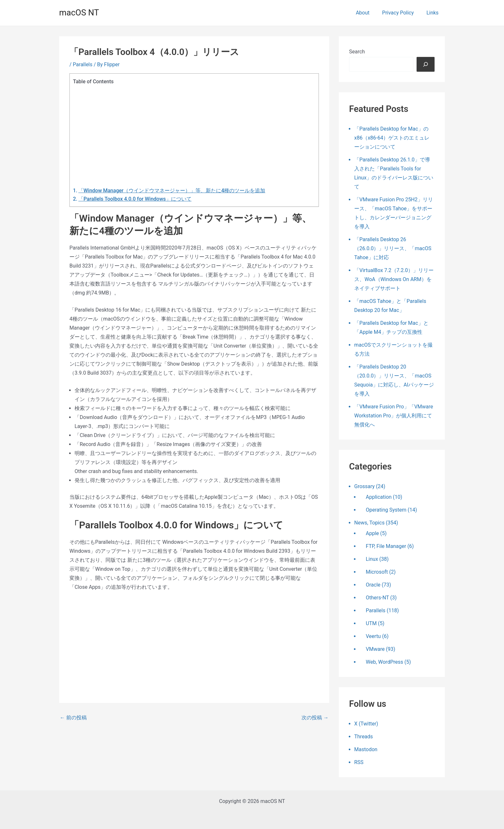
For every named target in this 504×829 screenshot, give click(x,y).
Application (379, 497)
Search (357, 52)
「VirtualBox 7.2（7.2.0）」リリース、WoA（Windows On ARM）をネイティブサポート (394, 279)
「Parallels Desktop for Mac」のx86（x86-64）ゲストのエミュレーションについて (392, 138)
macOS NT (79, 13)
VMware (375, 649)
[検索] (426, 64)
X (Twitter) (366, 724)
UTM (371, 623)
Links (434, 13)
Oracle (373, 585)
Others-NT (377, 598)
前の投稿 (73, 718)
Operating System (386, 510)
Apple (372, 533)
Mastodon (366, 749)
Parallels (83, 64)
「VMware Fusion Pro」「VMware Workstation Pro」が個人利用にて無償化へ (394, 416)
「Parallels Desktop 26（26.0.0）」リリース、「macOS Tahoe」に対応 (393, 248)
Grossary (364, 486)
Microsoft (377, 572)
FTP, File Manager (386, 546)
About (369, 13)
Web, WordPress (384, 662)
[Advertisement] (193, 133)
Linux (372, 559)
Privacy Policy (402, 13)
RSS (359, 762)
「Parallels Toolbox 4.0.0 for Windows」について (135, 199)
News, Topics (369, 523)
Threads (364, 737)
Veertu (373, 636)
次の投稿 (315, 718)
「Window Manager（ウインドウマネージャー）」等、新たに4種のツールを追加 (172, 191)
